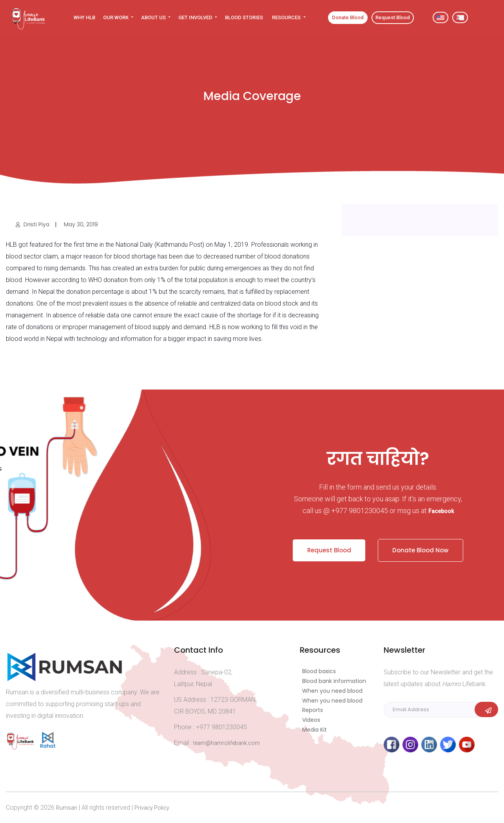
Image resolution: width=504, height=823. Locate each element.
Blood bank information (334, 681)
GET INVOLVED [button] (196, 17)
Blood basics (319, 671)
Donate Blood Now (422, 549)
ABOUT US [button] (154, 17)
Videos (311, 719)
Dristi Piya (33, 224)
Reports (313, 710)
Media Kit (315, 729)
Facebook (441, 511)
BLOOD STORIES (244, 17)
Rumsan (67, 807)
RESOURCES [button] (287, 17)
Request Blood (328, 549)
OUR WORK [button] (116, 17)
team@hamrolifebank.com (227, 743)
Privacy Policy (152, 807)
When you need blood (332, 690)
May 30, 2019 (80, 224)
